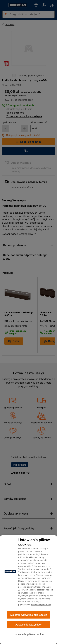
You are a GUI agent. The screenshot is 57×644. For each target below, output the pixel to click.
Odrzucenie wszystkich (28, 625)
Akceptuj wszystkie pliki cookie (29, 615)
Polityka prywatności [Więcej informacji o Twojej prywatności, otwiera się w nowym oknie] (41, 605)
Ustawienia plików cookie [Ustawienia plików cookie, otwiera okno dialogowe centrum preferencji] (29, 634)
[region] (28, 590)
